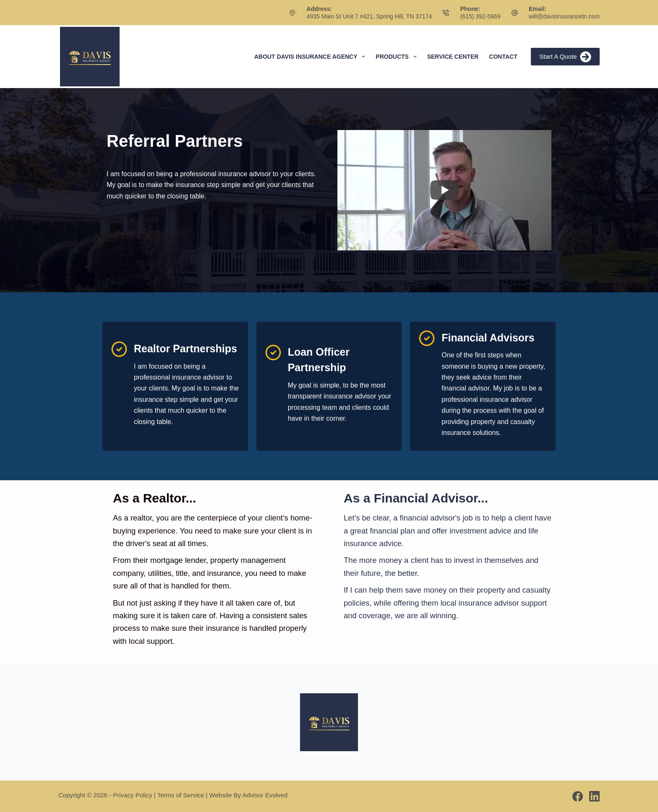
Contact (503, 57)
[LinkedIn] (594, 796)
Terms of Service (181, 795)
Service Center (453, 57)
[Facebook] (578, 796)
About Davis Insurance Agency (312, 57)
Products (398, 57)
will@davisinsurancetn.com (564, 16)
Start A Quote (565, 57)
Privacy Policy (132, 795)
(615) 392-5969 (480, 16)
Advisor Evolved (265, 795)
